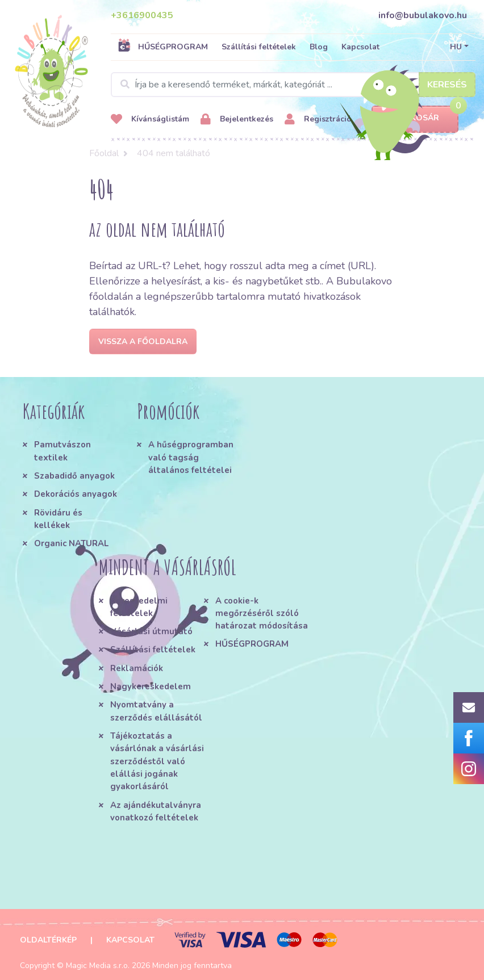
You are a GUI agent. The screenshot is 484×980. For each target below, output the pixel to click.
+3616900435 (142, 15)
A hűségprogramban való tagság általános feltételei (191, 457)
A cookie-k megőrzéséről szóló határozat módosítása (262, 613)
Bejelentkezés (237, 120)
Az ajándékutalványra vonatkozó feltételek (156, 811)
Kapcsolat (360, 47)
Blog (319, 47)
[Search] (293, 85)
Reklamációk (137, 668)
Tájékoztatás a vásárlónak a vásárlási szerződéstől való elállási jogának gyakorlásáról (157, 761)
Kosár (415, 118)
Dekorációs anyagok (76, 494)
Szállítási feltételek (259, 47)
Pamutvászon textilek (62, 451)
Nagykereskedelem (151, 686)
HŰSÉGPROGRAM (163, 47)
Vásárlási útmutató (151, 631)
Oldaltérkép (48, 940)
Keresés (447, 85)
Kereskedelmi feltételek (139, 607)
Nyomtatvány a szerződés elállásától (156, 711)
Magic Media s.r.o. (98, 966)
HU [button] (456, 47)
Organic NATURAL (71, 543)
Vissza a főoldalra (143, 342)
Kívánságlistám (150, 120)
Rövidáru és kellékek (58, 519)
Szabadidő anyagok (74, 476)
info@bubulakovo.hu (423, 15)
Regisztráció (318, 120)
